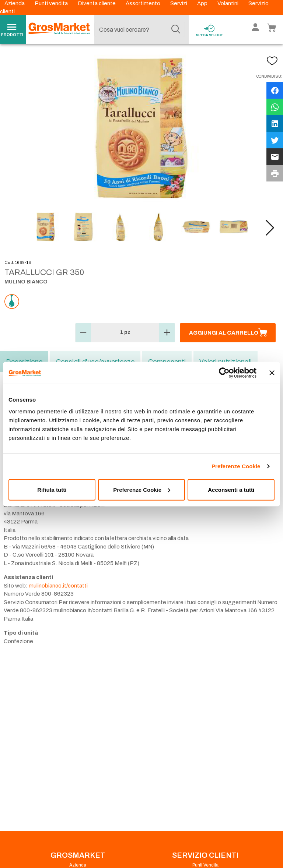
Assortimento (144, 3)
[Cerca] (176, 29)
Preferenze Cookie (236, 466)
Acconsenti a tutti (231, 489)
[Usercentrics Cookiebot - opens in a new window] (224, 373)
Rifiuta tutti (52, 489)
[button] (270, 228)
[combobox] (140, 29)
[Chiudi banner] (272, 373)
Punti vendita (52, 3)
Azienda (15, 3)
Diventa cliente (97, 3)
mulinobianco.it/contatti (58, 586)
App (203, 3)
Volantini (228, 3)
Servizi (179, 3)
